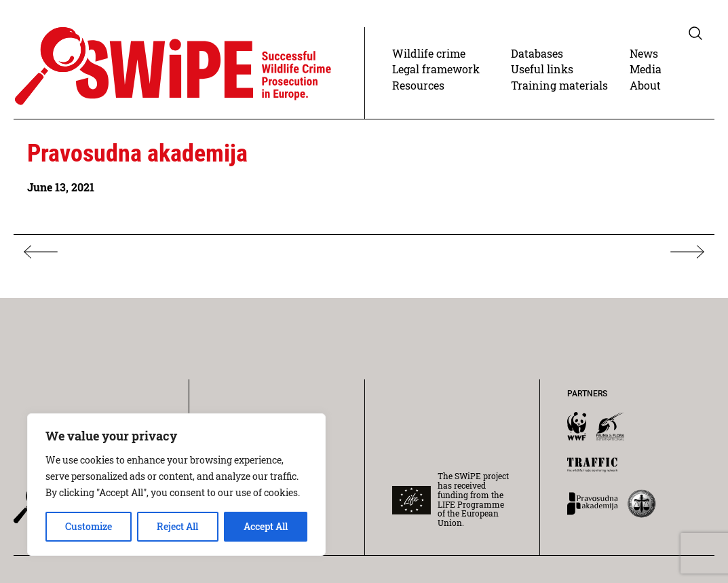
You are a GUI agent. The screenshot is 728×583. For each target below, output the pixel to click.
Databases (537, 53)
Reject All (177, 526)
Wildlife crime (429, 53)
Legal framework (436, 69)
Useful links (542, 69)
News (644, 53)
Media (646, 69)
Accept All (266, 526)
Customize (89, 526)
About (645, 85)
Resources (418, 85)
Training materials (559, 85)
